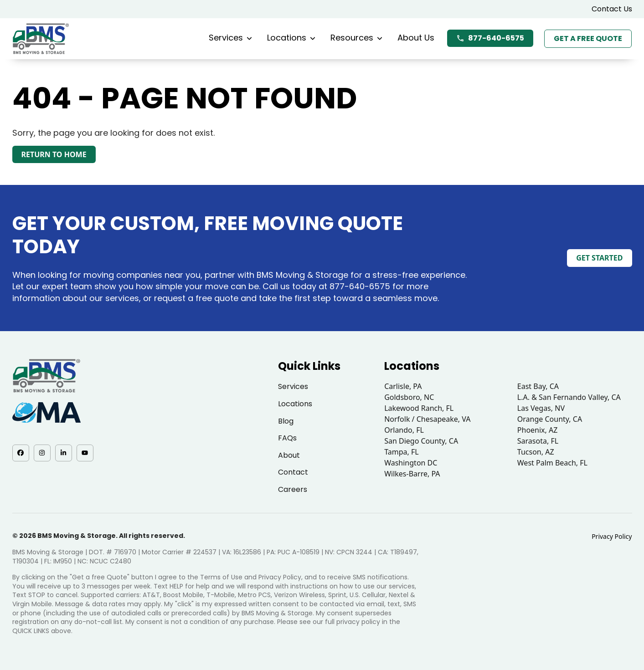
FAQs (287, 438)
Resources (356, 38)
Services (230, 38)
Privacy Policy (612, 536)
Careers (293, 489)
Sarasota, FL (538, 441)
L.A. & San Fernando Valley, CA (569, 397)
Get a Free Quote (588, 38)
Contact (293, 472)
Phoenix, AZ (538, 430)
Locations (291, 38)
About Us (416, 38)
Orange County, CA (550, 419)
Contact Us (612, 9)
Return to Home (54, 154)
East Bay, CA (538, 386)
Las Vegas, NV (541, 408)
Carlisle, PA (403, 386)
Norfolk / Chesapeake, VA (427, 419)
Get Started (599, 258)
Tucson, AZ (536, 452)
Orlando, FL (404, 430)
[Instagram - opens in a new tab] (42, 453)
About (289, 455)
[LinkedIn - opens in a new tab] (64, 453)
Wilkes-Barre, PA (412, 474)
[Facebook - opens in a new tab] (21, 453)
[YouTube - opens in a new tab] (85, 453)
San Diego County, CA (421, 441)
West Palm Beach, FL (552, 463)
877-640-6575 (490, 38)
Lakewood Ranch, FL (419, 408)
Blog (286, 421)
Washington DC (411, 463)
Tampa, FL (402, 452)
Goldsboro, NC (409, 397)
